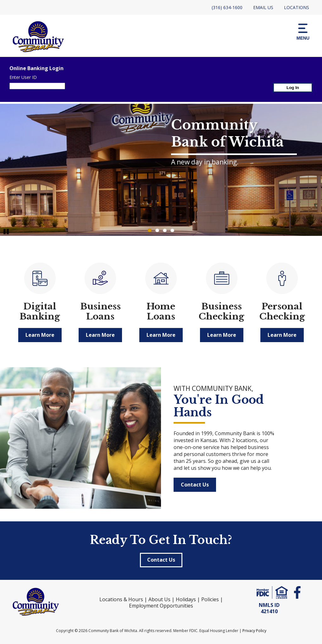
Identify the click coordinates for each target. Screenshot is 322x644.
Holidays (186, 599)
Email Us (263, 7)
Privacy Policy (254, 631)
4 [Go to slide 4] (172, 230)
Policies (210, 599)
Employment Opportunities (161, 606)
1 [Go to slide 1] (150, 230)
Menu (303, 31)
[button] (303, 31)
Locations (297, 7)
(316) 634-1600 (227, 7)
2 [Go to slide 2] (157, 230)
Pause (6, 231)
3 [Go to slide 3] (165, 230)
